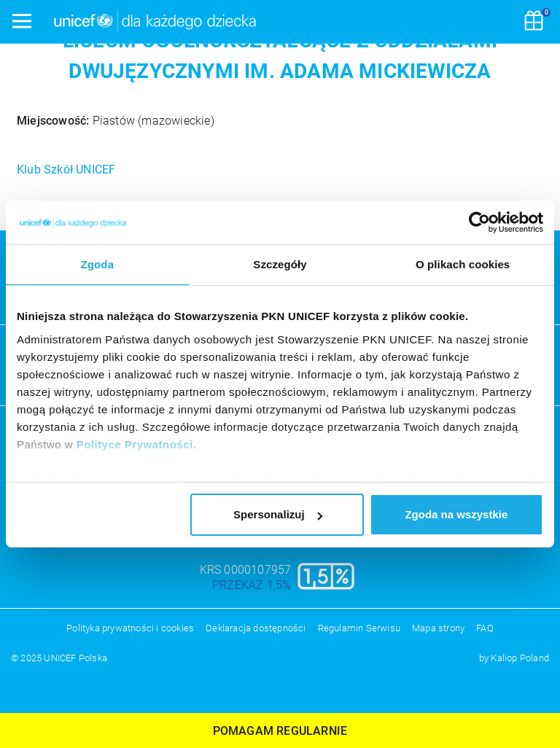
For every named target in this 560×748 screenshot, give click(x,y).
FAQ (485, 628)
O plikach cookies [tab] (463, 264)
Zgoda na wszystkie (456, 514)
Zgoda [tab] (98, 264)
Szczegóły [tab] (280, 264)
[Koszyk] (534, 22)
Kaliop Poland (520, 658)
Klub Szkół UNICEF (66, 170)
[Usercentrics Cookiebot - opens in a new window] (479, 222)
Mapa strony (438, 628)
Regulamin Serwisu (359, 628)
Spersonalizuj (278, 514)
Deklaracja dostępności (256, 628)
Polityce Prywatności (135, 444)
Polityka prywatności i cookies (130, 628)
